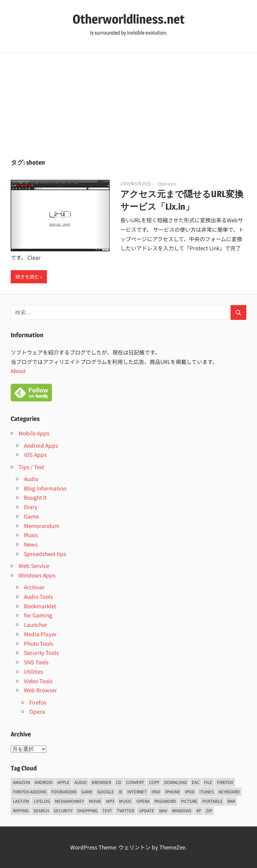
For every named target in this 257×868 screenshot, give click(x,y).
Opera (37, 711)
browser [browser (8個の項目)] (101, 782)
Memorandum (42, 526)
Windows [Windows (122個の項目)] (182, 811)
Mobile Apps (34, 433)
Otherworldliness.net (128, 19)
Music (31, 535)
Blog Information (45, 488)
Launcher (36, 624)
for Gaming (38, 615)
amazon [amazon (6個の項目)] (21, 782)
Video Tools (38, 681)
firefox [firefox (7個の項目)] (225, 782)
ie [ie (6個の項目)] (121, 792)
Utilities (34, 671)
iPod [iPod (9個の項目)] (190, 792)
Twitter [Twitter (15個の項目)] (126, 811)
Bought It (35, 497)
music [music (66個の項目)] (125, 801)
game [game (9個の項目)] (87, 792)
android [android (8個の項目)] (44, 782)
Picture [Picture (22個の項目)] (189, 801)
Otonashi (167, 184)
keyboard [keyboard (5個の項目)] (229, 792)
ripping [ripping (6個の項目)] (21, 811)
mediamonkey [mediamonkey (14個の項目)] (69, 801)
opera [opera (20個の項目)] (143, 801)
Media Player (40, 634)
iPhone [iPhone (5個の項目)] (173, 792)
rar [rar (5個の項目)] (231, 801)
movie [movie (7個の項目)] (95, 801)
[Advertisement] (128, 100)
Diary (31, 507)
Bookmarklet (40, 606)
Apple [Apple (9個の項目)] (63, 782)
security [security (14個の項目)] (63, 811)
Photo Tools (39, 643)
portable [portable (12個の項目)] (212, 801)
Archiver (34, 587)
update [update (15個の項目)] (147, 811)
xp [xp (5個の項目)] (199, 811)
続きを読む (27, 277)
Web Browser (40, 690)
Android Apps (41, 445)
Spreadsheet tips (45, 554)
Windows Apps (37, 575)
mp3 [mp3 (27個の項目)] (110, 801)
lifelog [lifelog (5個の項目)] (42, 801)
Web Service (34, 566)
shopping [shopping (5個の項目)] (87, 811)
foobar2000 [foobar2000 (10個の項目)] (64, 792)
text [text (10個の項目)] (107, 811)
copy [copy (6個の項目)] (154, 782)
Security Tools (41, 652)
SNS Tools (36, 662)
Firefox (38, 702)
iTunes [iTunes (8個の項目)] (207, 792)
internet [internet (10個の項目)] (137, 792)
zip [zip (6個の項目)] (209, 811)
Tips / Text (31, 467)
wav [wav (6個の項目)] (163, 811)
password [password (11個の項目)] (165, 801)
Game (31, 516)
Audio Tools (38, 596)
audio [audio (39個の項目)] (81, 782)
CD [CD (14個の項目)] (119, 782)
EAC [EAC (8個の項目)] (196, 782)
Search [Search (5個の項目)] (41, 811)
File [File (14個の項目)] (208, 782)
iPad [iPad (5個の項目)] (156, 792)
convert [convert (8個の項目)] (135, 782)
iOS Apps (35, 454)
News (31, 544)
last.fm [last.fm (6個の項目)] (21, 801)
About (18, 371)
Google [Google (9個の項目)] (106, 792)
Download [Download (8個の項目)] (176, 782)
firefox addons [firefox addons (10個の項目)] (30, 792)
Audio (31, 479)
